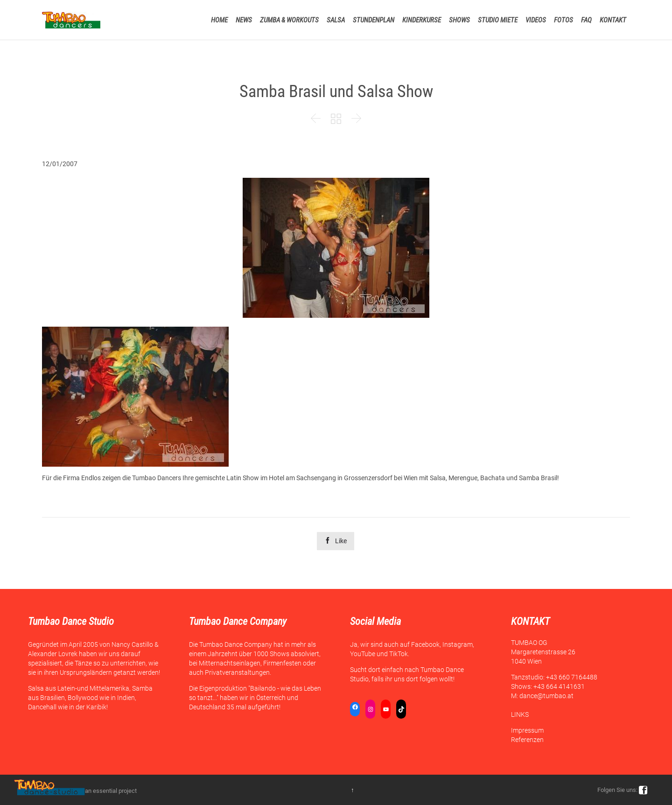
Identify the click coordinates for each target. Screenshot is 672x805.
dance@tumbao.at (546, 696)
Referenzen (527, 740)
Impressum (527, 730)
